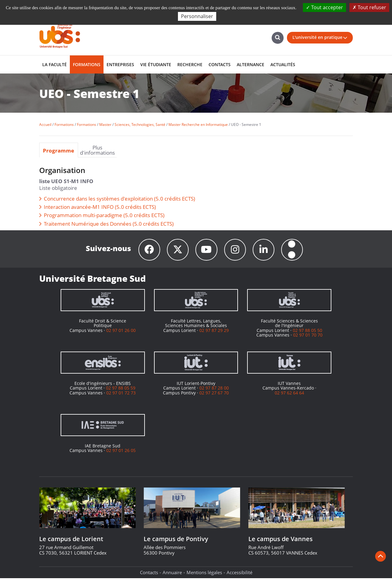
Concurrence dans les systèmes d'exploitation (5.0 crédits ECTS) (119, 199)
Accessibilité (239, 574)
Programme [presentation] (58, 150)
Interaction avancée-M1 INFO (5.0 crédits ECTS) (100, 207)
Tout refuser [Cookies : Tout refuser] (369, 7)
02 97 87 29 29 (214, 332)
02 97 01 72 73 (121, 395)
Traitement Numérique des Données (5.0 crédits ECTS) (109, 224)
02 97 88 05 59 (121, 390)
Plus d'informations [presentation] (97, 150)
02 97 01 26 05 (121, 452)
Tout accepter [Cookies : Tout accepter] (324, 7)
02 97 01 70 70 (308, 337)
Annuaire (172, 574)
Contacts (149, 574)
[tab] (59, 150)
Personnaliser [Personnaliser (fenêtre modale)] (197, 16)
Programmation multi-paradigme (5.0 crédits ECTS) (104, 215)
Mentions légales (204, 574)
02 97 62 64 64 (289, 395)
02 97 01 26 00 (121, 332)
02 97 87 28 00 (214, 390)
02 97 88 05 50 (307, 332)
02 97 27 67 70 (214, 395)
